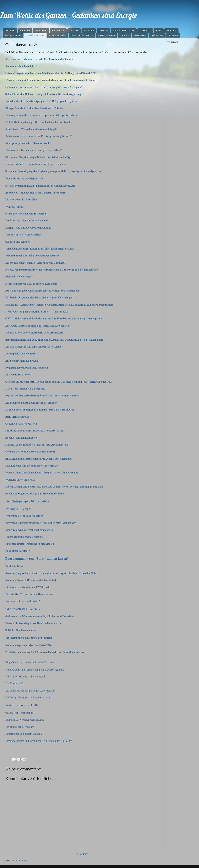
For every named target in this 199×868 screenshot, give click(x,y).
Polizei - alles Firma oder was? (23, 630)
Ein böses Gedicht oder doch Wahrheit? (28, 587)
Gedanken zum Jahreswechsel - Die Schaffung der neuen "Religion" (44, 87)
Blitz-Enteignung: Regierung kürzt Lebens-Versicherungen (39, 459)
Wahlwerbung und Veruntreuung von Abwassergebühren (35, 670)
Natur (159, 31)
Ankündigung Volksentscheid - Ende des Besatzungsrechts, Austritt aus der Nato (51, 573)
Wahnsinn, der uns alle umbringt (24, 516)
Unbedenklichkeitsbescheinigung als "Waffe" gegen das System (41, 101)
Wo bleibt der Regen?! (18, 509)
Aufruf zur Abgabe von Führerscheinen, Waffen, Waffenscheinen (42, 291)
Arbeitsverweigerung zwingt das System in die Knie (34, 494)
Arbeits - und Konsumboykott (22, 438)
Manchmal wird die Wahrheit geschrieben (29, 530)
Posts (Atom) (21, 860)
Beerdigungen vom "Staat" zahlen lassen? (37, 558)
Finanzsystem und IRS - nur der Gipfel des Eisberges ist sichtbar (42, 115)
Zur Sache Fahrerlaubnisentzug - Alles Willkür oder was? (38, 326)
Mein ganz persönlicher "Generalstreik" (28, 143)
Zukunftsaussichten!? (18, 551)
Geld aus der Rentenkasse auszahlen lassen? (30, 452)
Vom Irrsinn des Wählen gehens (24, 235)
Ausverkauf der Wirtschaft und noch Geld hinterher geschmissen (42, 396)
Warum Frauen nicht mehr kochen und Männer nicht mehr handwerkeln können (51, 80)
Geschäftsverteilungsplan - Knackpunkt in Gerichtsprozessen (40, 186)
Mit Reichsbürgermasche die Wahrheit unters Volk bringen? (40, 298)
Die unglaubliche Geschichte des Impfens (29, 638)
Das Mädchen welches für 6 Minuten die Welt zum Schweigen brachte (45, 652)
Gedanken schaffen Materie (21, 424)
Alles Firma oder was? (18, 417)
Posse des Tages (106, 35)
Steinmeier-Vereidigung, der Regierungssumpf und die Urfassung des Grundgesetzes (53, 171)
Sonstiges (173, 35)
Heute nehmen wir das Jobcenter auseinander (31, 284)
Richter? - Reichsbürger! (20, 277)
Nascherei (89, 31)
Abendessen (58, 31)
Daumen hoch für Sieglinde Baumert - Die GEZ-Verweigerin (40, 410)
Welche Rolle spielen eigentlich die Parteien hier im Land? (38, 122)
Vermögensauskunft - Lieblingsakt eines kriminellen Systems (40, 249)
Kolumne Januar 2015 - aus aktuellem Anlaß (31, 580)
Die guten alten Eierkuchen (20, 727)
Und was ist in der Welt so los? (23, 601)
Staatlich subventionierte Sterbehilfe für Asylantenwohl (37, 445)
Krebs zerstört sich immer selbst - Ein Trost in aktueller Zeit (39, 59)
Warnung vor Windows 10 (20, 480)
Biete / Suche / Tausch (82, 35)
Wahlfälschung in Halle (22, 705)
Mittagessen (41, 31)
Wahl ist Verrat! (15, 207)
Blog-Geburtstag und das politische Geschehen (30, 663)
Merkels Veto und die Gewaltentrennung (29, 228)
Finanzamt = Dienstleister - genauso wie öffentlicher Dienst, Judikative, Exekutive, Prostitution (59, 305)
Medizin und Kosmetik (124, 31)
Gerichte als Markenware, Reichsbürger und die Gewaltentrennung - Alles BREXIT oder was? (59, 382)
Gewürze (103, 31)
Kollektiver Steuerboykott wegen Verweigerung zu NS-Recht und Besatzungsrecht (52, 270)
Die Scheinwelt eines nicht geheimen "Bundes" (32, 403)
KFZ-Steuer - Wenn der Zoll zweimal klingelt (31, 129)
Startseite (10, 31)
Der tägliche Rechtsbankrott (21, 354)
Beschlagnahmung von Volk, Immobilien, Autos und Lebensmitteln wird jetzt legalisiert (55, 340)
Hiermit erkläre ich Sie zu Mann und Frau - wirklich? (36, 164)
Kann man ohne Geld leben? (21, 66)
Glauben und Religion (18, 242)
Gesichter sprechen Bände (19, 713)
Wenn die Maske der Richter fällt (24, 179)
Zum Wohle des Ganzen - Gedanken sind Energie (68, 15)
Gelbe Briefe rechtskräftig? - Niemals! (27, 214)
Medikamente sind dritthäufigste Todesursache (32, 466)
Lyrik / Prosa (157, 35)
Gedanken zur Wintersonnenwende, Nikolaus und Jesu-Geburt (41, 616)
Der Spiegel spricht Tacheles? (27, 501)
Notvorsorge (140, 35)
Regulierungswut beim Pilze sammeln (27, 368)
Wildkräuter (145, 31)
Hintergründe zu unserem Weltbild (24, 734)
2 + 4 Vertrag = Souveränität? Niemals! (28, 221)
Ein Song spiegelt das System (22, 361)
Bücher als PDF (13, 35)
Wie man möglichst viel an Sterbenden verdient (32, 256)
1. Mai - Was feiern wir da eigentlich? (26, 389)
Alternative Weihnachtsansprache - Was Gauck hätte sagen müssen (41, 523)
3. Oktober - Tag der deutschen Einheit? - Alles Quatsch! (37, 312)
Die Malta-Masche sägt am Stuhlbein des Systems (33, 347)
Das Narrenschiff (14, 684)
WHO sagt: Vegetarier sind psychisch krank (29, 698)
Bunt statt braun (15, 566)
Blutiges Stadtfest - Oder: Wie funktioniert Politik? (34, 108)
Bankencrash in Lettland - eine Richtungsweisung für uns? (38, 136)
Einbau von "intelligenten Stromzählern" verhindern (36, 193)
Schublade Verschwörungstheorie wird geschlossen (34, 333)
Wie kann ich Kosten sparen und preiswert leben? (34, 150)
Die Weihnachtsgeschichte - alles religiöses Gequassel (36, 263)
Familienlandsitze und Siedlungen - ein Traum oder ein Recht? (39, 741)
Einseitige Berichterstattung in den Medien (30, 544)
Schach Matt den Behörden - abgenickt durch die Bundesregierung (43, 94)
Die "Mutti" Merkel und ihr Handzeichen (29, 594)
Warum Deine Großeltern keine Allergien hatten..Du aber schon (41, 473)
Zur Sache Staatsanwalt (19, 375)
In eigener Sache (57, 35)
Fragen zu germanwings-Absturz (24, 537)
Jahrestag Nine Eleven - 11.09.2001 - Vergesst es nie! (35, 431)
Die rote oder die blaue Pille (21, 200)
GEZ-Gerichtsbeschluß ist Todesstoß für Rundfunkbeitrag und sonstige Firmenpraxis (54, 319)
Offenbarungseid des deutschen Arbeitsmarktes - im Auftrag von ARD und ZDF (51, 73)
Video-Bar (171, 31)
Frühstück (25, 31)
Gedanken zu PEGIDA (22, 609)
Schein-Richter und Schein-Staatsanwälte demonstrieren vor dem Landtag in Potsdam (54, 487)
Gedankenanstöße (35, 35)
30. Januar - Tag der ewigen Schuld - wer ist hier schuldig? (38, 157)
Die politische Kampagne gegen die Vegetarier (30, 691)
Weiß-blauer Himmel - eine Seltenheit (25, 677)
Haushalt (124, 35)
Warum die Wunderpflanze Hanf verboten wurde (33, 623)
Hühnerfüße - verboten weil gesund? (25, 720)
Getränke (74, 31)
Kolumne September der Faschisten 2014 (28, 645)
